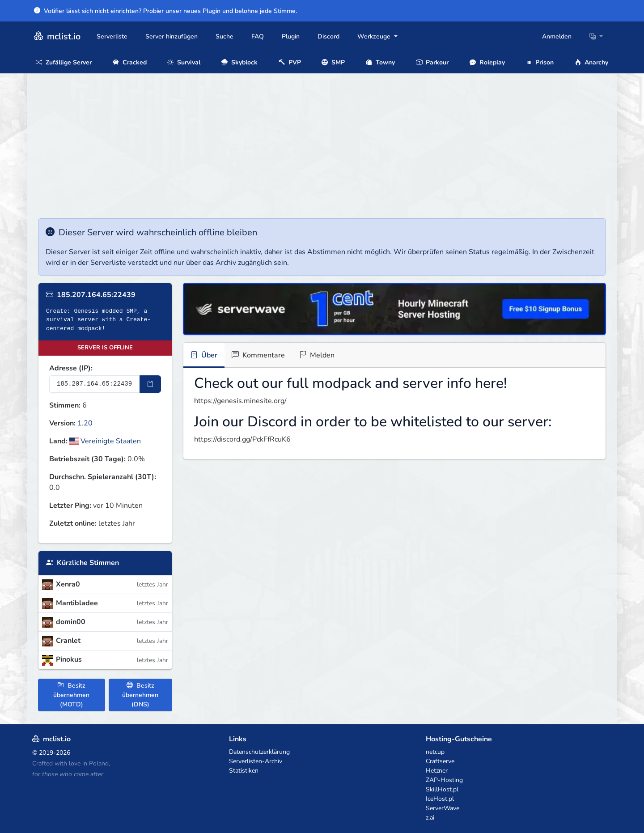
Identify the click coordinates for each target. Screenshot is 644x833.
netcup (435, 752)
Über (204, 355)
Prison (540, 62)
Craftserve (440, 761)
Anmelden (557, 36)
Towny (380, 62)
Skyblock (239, 62)
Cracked (130, 62)
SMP (333, 62)
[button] (596, 36)
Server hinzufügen (172, 36)
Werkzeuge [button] (375, 36)
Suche (225, 36)
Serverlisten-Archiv (256, 761)
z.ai (430, 818)
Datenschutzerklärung (259, 752)
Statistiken (244, 771)
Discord (328, 36)
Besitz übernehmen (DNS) (140, 695)
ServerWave (443, 808)
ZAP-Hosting (444, 780)
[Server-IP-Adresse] (95, 384)
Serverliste (112, 36)
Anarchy (591, 62)
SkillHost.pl (442, 789)
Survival (184, 62)
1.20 (85, 423)
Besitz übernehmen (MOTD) (71, 695)
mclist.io (56, 36)
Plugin (291, 36)
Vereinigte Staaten (105, 441)
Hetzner (437, 771)
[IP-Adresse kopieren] (150, 384)
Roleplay (487, 62)
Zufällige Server (64, 62)
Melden (317, 355)
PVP (290, 62)
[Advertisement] (322, 151)
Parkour (432, 62)
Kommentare (258, 355)
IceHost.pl (440, 799)
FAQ (258, 36)
